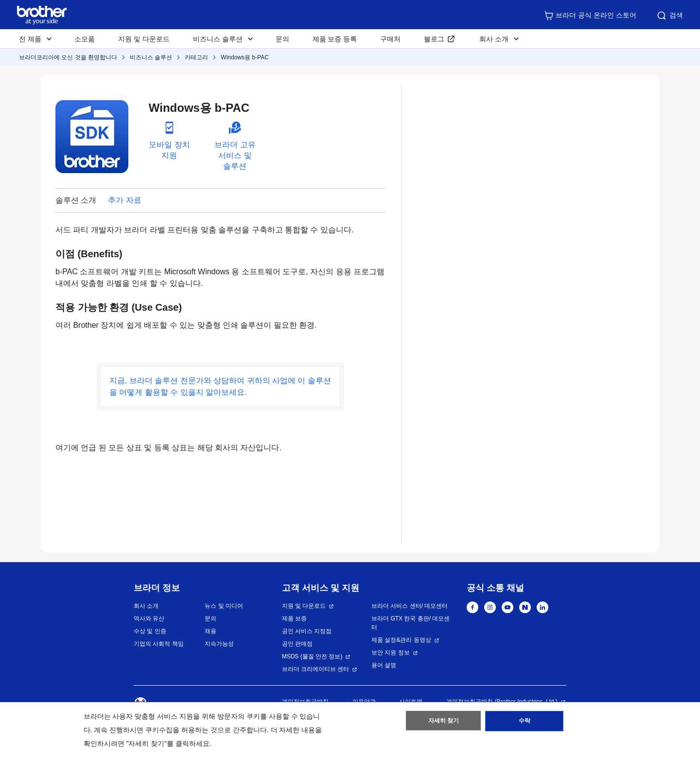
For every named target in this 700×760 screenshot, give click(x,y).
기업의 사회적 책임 (159, 644)
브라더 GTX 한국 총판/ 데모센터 (411, 623)
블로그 (434, 39)
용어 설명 (384, 665)
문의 (282, 39)
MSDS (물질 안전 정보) (312, 656)
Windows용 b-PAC (245, 57)
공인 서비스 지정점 (307, 631)
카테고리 (196, 57)
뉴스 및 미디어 (224, 606)
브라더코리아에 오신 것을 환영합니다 (68, 57)
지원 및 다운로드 (144, 39)
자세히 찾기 (444, 723)
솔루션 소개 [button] (76, 200)
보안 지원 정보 (391, 653)
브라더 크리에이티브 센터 (316, 669)
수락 (525, 723)
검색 (669, 16)
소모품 (85, 39)
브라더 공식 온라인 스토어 (590, 16)
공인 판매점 (297, 644)
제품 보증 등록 (335, 39)
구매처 (390, 39)
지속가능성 (219, 644)
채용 (210, 631)
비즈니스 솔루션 (151, 57)
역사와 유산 (149, 619)
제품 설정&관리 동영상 (401, 640)
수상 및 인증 (150, 631)
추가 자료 (124, 200)
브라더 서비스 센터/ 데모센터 (410, 606)
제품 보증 (294, 619)
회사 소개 (146, 606)
